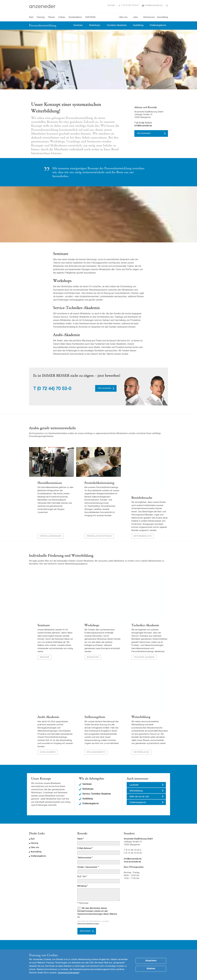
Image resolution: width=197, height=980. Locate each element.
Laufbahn (134, 785)
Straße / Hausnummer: (88, 867)
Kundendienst (75, 17)
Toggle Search (167, 6)
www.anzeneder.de (132, 862)
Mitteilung (82, 886)
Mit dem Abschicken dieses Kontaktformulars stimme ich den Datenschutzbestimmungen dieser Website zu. (97, 912)
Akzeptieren (151, 961)
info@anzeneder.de (154, 6)
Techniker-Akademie (117, 26)
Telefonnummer (84, 858)
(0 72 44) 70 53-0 (54, 389)
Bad (31, 17)
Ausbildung (138, 26)
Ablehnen (151, 969)
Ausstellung (162, 17)
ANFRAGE (90, 17)
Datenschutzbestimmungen (88, 924)
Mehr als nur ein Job (139, 797)
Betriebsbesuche (142, 498)
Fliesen (51, 17)
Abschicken (85, 931)
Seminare (78, 26)
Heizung (41, 17)
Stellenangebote (158, 26)
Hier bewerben (144, 133)
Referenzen (149, 17)
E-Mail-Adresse (84, 849)
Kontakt (111, 6)
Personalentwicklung (43, 25)
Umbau (62, 17)
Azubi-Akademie (48, 717)
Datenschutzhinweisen (69, 973)
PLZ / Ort (82, 877)
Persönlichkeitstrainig (99, 536)
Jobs (135, 17)
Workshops (95, 26)
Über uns (123, 17)
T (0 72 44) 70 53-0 (130, 6)
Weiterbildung (141, 717)
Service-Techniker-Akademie (76, 308)
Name (80, 839)
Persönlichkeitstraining (99, 483)
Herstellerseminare (50, 483)
